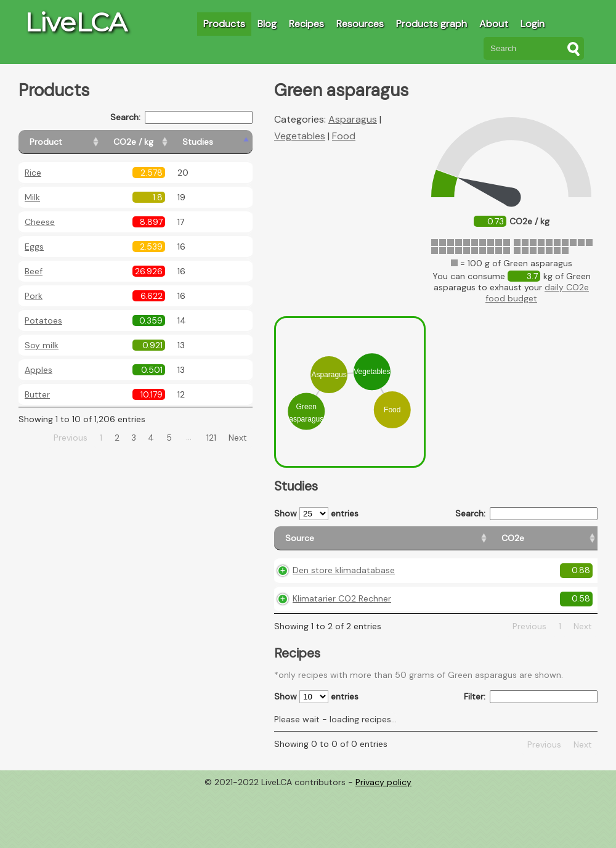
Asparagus (353, 119)
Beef (34, 271)
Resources (360, 24)
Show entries (316, 514)
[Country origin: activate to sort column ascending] (438, 544)
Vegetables (300, 136)
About (494, 24)
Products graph (432, 24)
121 (211, 438)
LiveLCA (76, 22)
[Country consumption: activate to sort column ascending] (507, 544)
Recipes (306, 24)
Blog (267, 24)
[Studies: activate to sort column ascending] (226, 142)
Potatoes (43, 320)
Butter (37, 394)
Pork (34, 296)
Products (224, 24)
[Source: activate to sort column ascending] (319, 544)
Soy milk (42, 345)
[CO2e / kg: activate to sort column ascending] (164, 142)
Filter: (531, 737)
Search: (181, 117)
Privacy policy (383, 822)
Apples (38, 370)
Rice (33, 173)
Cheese (40, 222)
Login (533, 24)
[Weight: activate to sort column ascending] (573, 544)
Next (238, 438)
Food (344, 136)
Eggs (34, 247)
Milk (32, 197)
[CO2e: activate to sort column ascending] (386, 544)
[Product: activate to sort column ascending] (74, 142)
